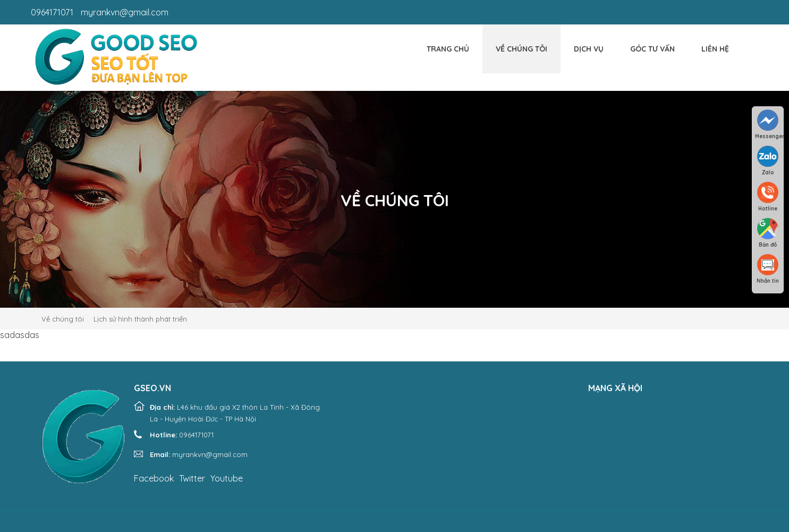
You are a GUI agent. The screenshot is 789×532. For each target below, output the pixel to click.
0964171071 (52, 12)
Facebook (154, 478)
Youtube (227, 478)
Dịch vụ (589, 49)
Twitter (192, 478)
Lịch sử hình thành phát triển (140, 319)
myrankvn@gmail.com (125, 12)
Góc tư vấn (652, 49)
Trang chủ (448, 49)
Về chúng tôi (521, 49)
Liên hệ (715, 49)
